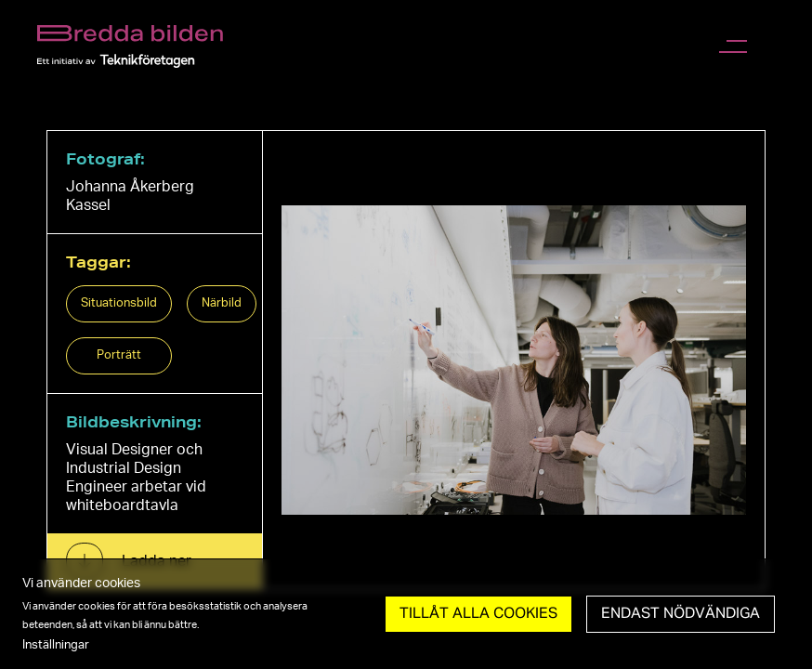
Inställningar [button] (56, 645)
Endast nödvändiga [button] (681, 614)
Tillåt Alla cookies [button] (478, 614)
